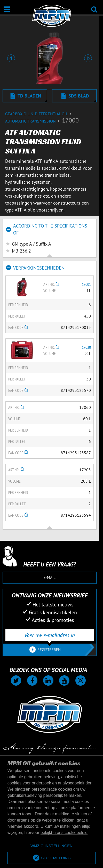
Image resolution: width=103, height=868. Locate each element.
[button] (11, 58)
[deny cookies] (51, 846)
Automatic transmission (34, 121)
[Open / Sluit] (7, 9)
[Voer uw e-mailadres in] (50, 635)
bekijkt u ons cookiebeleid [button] (64, 833)
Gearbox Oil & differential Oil (39, 114)
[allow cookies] (51, 858)
